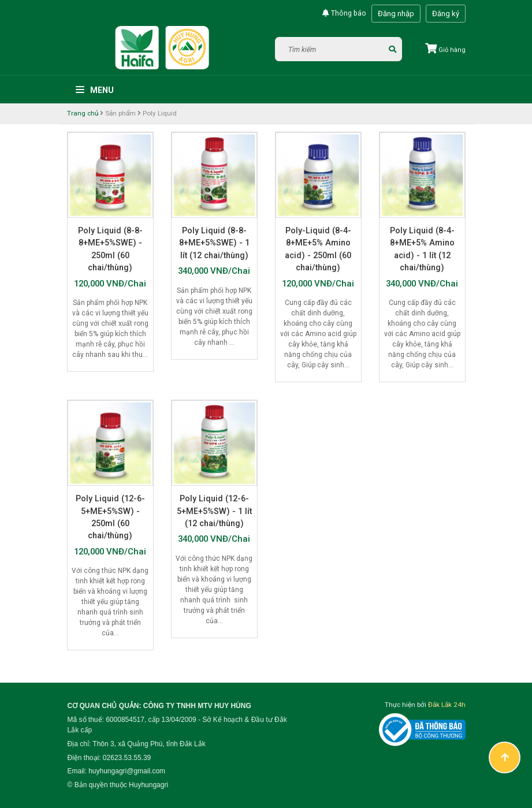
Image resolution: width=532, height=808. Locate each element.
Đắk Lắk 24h (447, 705)
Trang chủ (83, 113)
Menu (95, 90)
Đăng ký (446, 14)
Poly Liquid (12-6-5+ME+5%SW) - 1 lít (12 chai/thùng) (214, 511)
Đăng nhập (396, 14)
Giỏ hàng (445, 50)
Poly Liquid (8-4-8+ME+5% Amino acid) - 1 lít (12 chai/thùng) (422, 249)
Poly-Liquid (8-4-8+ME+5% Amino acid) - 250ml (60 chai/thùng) (318, 249)
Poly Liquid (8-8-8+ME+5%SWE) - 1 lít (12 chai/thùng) (214, 243)
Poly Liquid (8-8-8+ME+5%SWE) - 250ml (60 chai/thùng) (110, 249)
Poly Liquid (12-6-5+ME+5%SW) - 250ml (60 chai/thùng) (110, 517)
